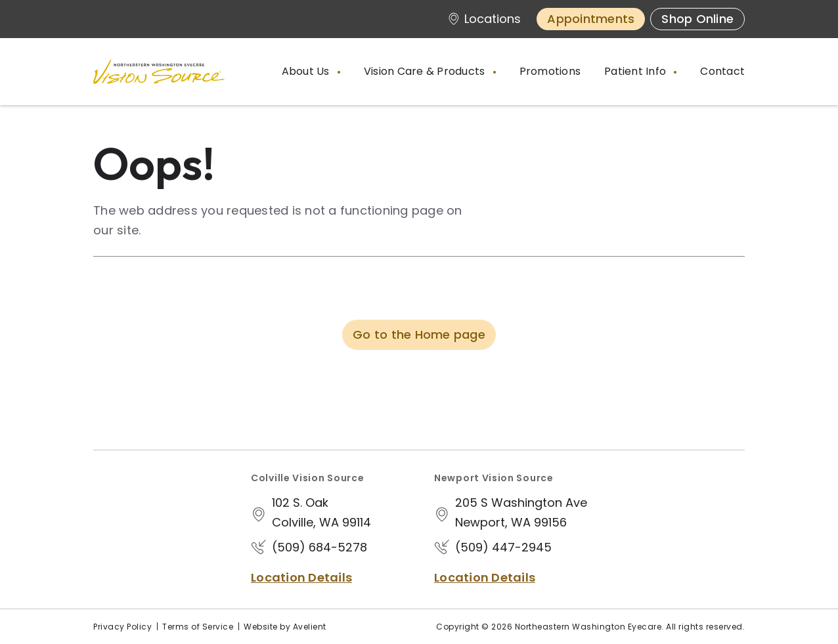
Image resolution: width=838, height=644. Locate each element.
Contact (722, 71)
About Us (307, 71)
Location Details (301, 577)
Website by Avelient (285, 627)
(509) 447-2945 (503, 547)
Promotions (550, 71)
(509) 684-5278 (320, 547)
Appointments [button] (591, 19)
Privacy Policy (122, 627)
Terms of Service (198, 627)
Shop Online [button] (697, 19)
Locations (484, 19)
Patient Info (636, 71)
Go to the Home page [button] (419, 334)
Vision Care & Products (426, 71)
